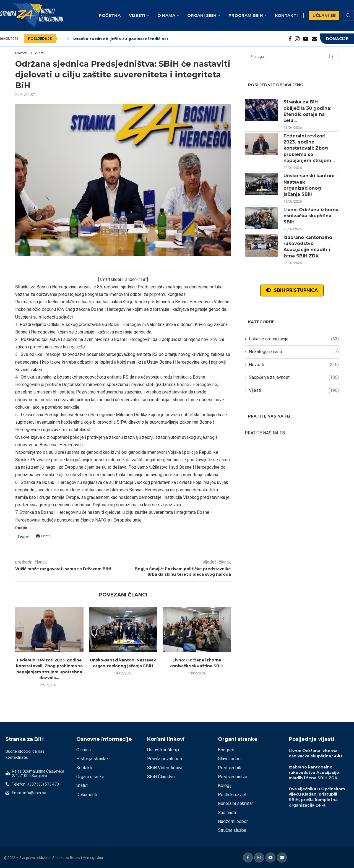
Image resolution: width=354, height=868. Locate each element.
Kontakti (286, 15)
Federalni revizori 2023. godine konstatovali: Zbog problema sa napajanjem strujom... (309, 148)
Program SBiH (246, 15)
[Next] (68, 39)
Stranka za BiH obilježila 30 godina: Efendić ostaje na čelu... (307, 111)
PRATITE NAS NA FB (265, 433)
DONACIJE (337, 39)
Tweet (24, 536)
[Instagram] (297, 39)
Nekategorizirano (294, 352)
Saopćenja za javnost (294, 377)
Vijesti (137, 15)
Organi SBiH (202, 15)
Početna (110, 15)
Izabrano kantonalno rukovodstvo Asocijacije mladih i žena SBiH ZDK (308, 247)
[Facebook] (290, 39)
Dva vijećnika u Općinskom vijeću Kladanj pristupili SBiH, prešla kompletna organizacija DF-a (317, 797)
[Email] (314, 39)
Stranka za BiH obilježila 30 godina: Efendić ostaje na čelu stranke (140, 39)
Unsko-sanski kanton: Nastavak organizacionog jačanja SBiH (309, 185)
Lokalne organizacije (294, 339)
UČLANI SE (324, 15)
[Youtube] (306, 39)
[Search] (348, 15)
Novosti (294, 365)
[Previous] (63, 39)
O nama (166, 15)
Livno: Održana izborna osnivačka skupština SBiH (311, 216)
